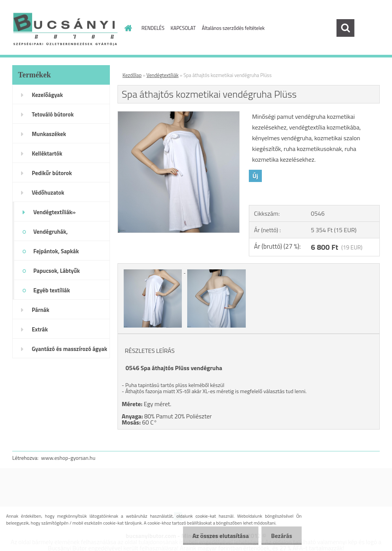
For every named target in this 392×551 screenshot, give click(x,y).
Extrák (40, 329)
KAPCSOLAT (183, 28)
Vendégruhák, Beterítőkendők (52, 234)
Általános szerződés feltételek (233, 28)
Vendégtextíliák (163, 75)
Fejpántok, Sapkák (56, 251)
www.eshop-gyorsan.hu (68, 458)
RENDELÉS (153, 28)
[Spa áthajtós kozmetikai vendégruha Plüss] (179, 115)
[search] (345, 28)
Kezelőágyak (47, 95)
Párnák (41, 310)
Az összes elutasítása (221, 536)
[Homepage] (127, 28)
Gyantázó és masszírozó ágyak (69, 349)
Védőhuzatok (48, 193)
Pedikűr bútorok (52, 173)
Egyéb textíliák (52, 290)
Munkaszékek (49, 134)
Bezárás (282, 536)
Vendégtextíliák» (55, 212)
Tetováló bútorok (53, 114)
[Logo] (65, 28)
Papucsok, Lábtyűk (57, 271)
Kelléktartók (47, 153)
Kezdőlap (132, 75)
